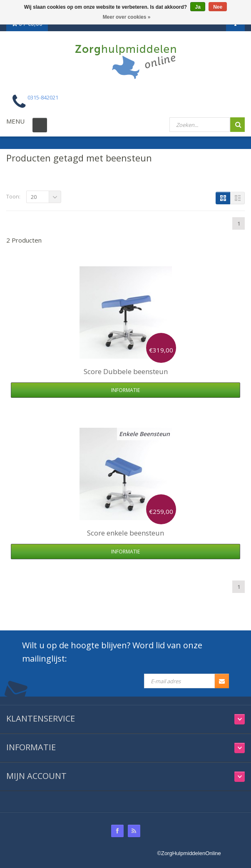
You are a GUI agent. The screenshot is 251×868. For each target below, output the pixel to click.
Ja (198, 7)
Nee (218, 7)
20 (34, 197)
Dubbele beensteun (126, 371)
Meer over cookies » (127, 17)
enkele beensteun (125, 533)
